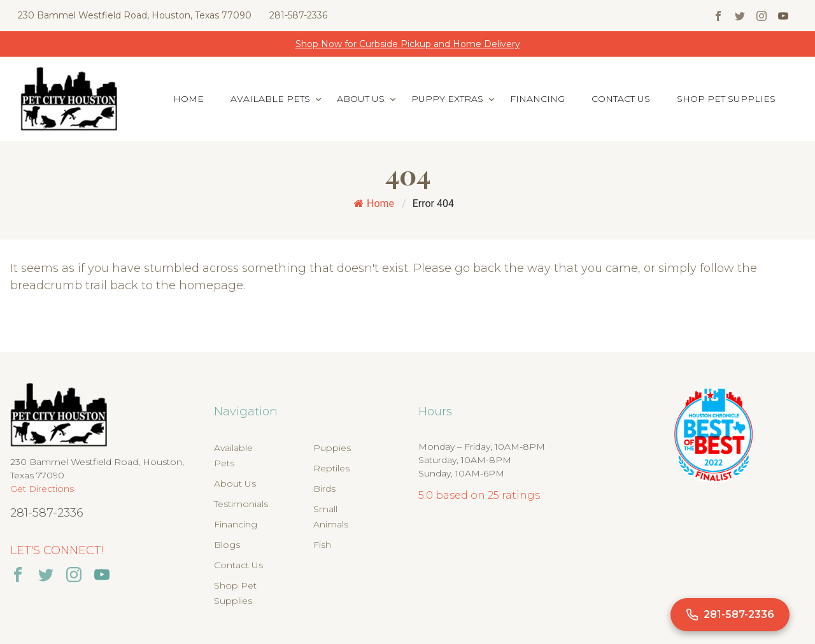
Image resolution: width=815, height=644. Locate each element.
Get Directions (42, 489)
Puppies (332, 448)
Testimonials (241, 504)
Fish (322, 545)
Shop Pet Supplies (726, 99)
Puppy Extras (447, 99)
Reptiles (331, 468)
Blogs (227, 545)
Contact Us (621, 99)
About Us (361, 99)
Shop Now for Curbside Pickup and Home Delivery (408, 44)
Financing (537, 99)
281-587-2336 (298, 15)
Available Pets (270, 99)
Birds (324, 489)
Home (188, 99)
